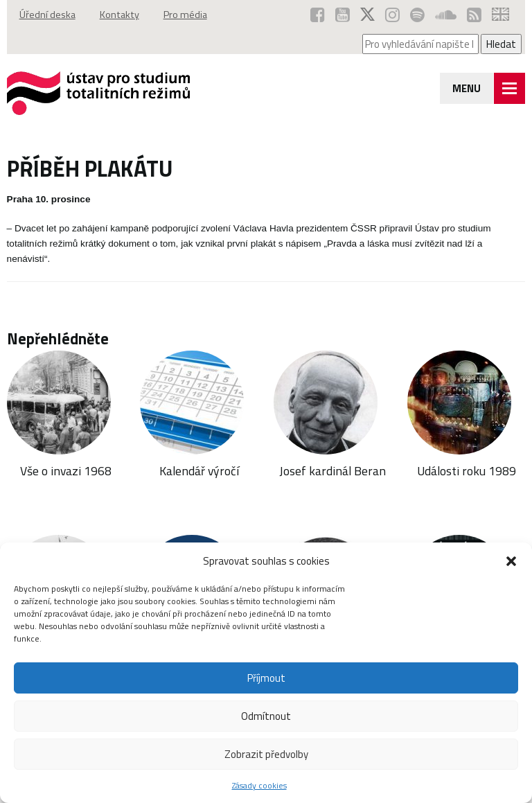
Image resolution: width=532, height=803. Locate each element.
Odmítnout (266, 716)
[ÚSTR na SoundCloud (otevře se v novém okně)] (446, 15)
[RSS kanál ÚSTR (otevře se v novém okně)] (474, 15)
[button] (511, 561)
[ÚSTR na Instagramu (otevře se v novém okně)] (392, 15)
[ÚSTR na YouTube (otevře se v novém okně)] (343, 15)
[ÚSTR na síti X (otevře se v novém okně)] (367, 15)
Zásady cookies (259, 785)
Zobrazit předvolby (266, 754)
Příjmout (266, 678)
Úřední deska (47, 15)
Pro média (185, 15)
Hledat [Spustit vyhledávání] (501, 44)
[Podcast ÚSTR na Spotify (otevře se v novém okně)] (417, 15)
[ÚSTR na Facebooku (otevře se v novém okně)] (318, 15)
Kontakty (119, 15)
